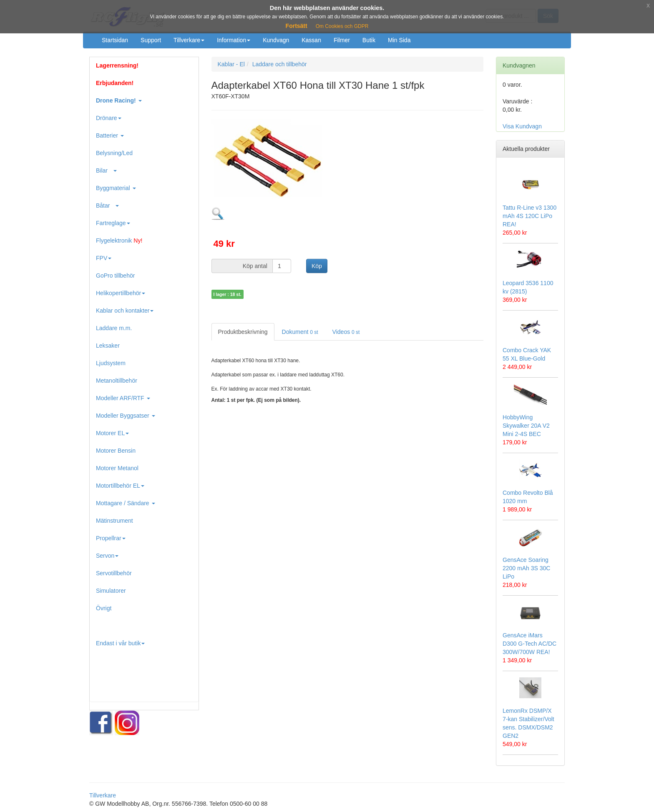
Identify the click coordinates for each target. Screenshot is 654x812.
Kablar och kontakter (125, 311)
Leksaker (108, 346)
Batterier (110, 135)
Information (234, 40)
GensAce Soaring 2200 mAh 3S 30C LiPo (526, 568)
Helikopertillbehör (121, 293)
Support (151, 40)
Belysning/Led (114, 153)
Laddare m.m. (114, 328)
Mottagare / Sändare (126, 503)
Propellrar (111, 538)
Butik (369, 40)
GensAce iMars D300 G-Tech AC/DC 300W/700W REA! (529, 644)
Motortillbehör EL (120, 486)
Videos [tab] (346, 332)
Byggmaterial (116, 188)
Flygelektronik (119, 241)
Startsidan (115, 40)
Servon (107, 556)
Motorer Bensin (116, 451)
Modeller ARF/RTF (123, 398)
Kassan (311, 40)
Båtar (107, 206)
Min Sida (399, 40)
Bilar (106, 170)
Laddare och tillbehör (280, 64)
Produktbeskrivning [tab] (243, 332)
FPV (104, 258)
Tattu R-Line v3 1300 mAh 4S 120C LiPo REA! (529, 216)
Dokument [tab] (300, 332)
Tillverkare (189, 40)
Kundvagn (276, 40)
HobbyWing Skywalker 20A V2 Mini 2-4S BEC (526, 426)
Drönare (109, 118)
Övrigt (104, 608)
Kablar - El (231, 64)
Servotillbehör (114, 573)
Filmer (342, 40)
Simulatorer (111, 591)
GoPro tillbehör (115, 276)
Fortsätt (297, 26)
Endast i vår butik (120, 643)
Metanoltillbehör (117, 381)
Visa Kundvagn (522, 126)
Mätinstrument (114, 521)
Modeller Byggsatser (126, 416)
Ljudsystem (111, 363)
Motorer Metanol (117, 468)
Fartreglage (113, 223)
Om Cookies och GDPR (342, 26)
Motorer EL (112, 433)
